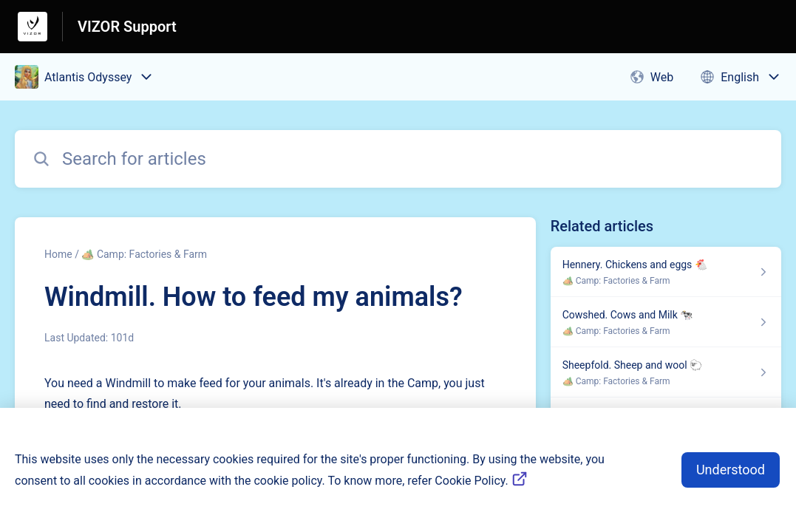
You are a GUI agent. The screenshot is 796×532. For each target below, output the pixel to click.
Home (58, 254)
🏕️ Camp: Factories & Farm (144, 254)
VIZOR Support (127, 27)
